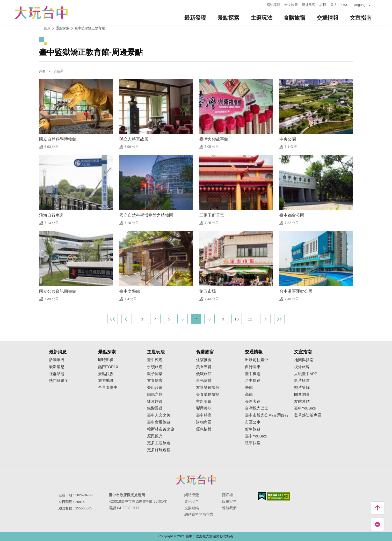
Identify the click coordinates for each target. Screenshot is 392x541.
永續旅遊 (155, 367)
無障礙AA (278, 496)
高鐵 (249, 394)
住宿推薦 (204, 360)
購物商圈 (204, 422)
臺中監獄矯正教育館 (90, 28)
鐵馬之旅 (155, 394)
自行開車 (253, 367)
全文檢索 (291, 5)
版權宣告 (229, 501)
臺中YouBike (256, 436)
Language (360, 5)
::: (261, 4)
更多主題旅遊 (159, 443)
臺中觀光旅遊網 (41, 13)
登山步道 (155, 388)
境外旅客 (309, 5)
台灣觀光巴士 (257, 408)
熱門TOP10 (108, 367)
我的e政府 (262, 496)
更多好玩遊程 (159, 450)
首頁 (47, 28)
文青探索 (155, 381)
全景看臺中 (108, 388)
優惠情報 (204, 429)
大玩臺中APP (306, 374)
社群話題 (57, 374)
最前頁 (113, 319)
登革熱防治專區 (308, 415)
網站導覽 (273, 5)
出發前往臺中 (257, 360)
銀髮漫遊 (155, 408)
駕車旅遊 (253, 429)
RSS (345, 5)
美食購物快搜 (208, 394)
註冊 (323, 5)
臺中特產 (204, 415)
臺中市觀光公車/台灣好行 (267, 415)
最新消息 (57, 367)
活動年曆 (57, 360)
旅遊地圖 (106, 381)
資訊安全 (192, 501)
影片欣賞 (302, 381)
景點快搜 (106, 374)
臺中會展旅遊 (159, 422)
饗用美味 (204, 408)
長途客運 (253, 401)
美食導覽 (204, 367)
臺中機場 (253, 374)
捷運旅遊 (155, 401)
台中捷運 (253, 381)
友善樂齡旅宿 (208, 388)
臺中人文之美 (159, 415)
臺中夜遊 (155, 360)
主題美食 (204, 401)
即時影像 (106, 360)
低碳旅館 (204, 374)
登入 (334, 5)
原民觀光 (155, 436)
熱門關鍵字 (59, 381)
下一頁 (265, 319)
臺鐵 (249, 388)
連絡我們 (229, 508)
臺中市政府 (196, 480)
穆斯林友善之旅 (161, 429)
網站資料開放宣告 (199, 514)
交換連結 (192, 508)
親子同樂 (155, 374)
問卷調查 (302, 394)
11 (250, 319)
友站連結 (302, 401)
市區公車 (253, 422)
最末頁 (279, 319)
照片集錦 (302, 388)
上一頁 (127, 319)
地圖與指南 (304, 360)
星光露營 (204, 381)
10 (237, 319)
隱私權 (228, 495)
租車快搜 (253, 443)
